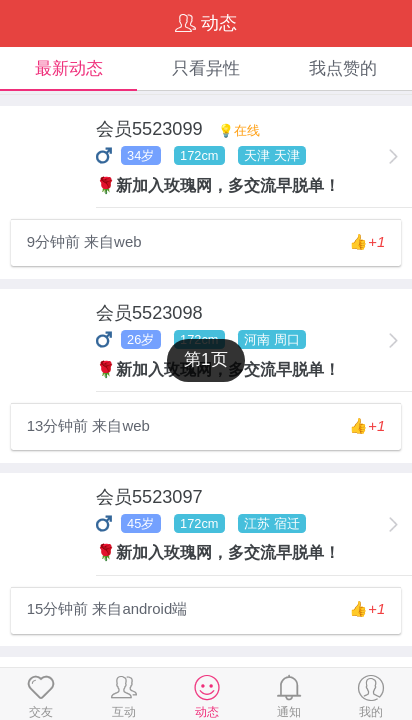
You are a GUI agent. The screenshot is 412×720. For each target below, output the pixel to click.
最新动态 (69, 68)
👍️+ (367, 241)
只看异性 (206, 68)
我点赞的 (343, 68)
